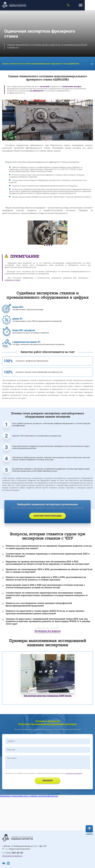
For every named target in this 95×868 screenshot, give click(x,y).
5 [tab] (52, 245)
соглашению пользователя (74, 773)
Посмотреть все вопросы (47, 631)
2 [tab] (45, 245)
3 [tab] (47, 245)
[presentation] (22, 781)
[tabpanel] (47, 233)
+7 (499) (13, 853)
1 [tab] (42, 245)
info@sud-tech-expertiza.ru (12, 856)
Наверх (89, 830)
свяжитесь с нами (12, 280)
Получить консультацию (48, 516)
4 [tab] (49, 245)
